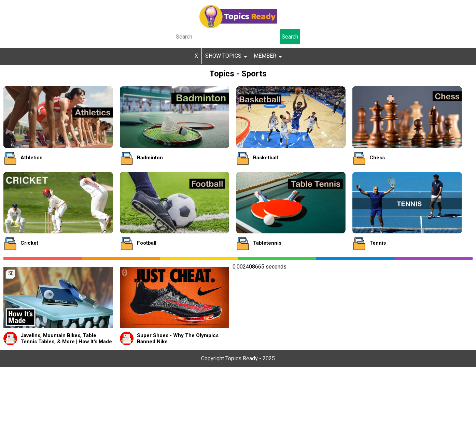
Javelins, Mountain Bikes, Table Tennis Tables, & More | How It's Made (66, 338)
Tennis (378, 243)
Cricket (29, 243)
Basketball (265, 158)
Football (147, 243)
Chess (377, 158)
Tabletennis (267, 243)
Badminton (150, 158)
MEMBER (265, 56)
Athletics (31, 158)
